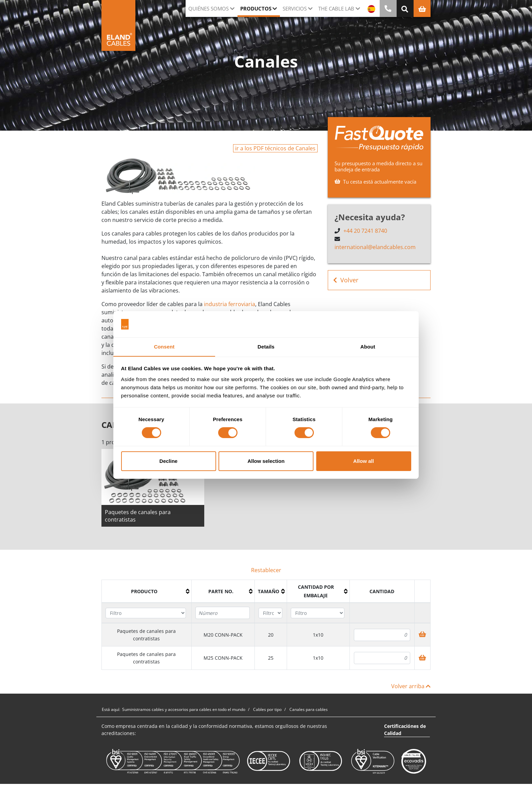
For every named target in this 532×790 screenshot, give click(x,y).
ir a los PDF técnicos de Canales (275, 148)
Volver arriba (411, 686)
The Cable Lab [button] (336, 8)
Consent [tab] (164, 346)
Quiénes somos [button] (208, 8)
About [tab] (368, 346)
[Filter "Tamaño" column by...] (270, 613)
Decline (168, 461)
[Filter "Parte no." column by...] (222, 613)
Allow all (364, 461)
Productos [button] (256, 8)
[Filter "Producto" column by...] (146, 613)
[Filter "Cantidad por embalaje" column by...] (318, 613)
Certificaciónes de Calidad (405, 730)
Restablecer (266, 570)
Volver (346, 280)
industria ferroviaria (230, 304)
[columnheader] (147, 591)
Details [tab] (266, 346)
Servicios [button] (295, 8)
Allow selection (266, 461)
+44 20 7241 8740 (365, 231)
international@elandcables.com (375, 247)
